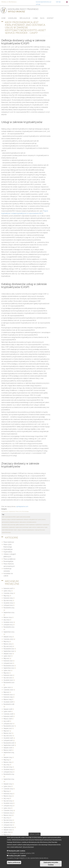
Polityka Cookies (35, 834)
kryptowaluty (5, 527)
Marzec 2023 (8, 644)
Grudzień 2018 (8, 702)
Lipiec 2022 (7, 656)
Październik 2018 (9, 704)
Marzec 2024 (8, 617)
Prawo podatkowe (9, 559)
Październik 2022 (9, 649)
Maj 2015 (6, 760)
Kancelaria (13, 18)
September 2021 (9, 668)
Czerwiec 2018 (8, 714)
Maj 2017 (6, 731)
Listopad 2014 (8, 772)
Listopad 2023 (8, 625)
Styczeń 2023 (8, 646)
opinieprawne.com (22, 506)
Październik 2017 (9, 726)
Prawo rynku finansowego (22, 511)
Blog (42, 18)
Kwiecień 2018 (8, 716)
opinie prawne (5, 522)
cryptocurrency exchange (22, 527)
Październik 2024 (9, 608)
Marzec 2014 (8, 796)
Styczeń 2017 (8, 736)
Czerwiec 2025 (8, 593)
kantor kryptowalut (30, 525)
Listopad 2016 (8, 740)
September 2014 (9, 779)
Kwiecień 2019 (8, 697)
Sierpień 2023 (8, 637)
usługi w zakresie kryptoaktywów (26, 530)
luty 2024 (6, 620)
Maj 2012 (6, 835)
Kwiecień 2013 (8, 813)
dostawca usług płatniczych (31, 519)
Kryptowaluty (12, 511)
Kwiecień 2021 (8, 675)
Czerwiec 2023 (8, 639)
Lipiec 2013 (7, 808)
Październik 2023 (9, 627)
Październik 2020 (9, 683)
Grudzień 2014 (8, 769)
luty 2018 (6, 721)
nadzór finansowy (6, 532)
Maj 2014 (6, 791)
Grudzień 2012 (8, 822)
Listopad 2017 (8, 724)
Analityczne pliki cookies (17, 856)
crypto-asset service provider (23, 517)
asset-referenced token (8, 530)
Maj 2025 (6, 596)
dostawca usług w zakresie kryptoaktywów (13, 519)
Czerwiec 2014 (8, 789)
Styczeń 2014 (8, 801)
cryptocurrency (40, 527)
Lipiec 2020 (7, 687)
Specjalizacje (25, 18)
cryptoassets (12, 527)
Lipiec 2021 (7, 670)
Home (3, 18)
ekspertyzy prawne (14, 522)
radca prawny (23, 522)
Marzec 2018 (8, 719)
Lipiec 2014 (7, 786)
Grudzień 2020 (8, 680)
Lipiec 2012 (7, 832)
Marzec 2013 (8, 815)
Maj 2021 (6, 673)
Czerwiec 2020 (8, 690)
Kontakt (50, 18)
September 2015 (9, 753)
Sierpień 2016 (8, 748)
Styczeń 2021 (8, 678)
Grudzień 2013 (8, 803)
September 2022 (9, 651)
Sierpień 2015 (8, 757)
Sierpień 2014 (8, 784)
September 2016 (9, 745)
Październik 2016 (9, 743)
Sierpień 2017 (8, 728)
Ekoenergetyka (8, 561)
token (15, 530)
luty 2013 (6, 818)
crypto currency (32, 527)
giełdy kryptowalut (20, 525)
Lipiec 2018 (7, 711)
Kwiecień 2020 (8, 695)
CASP (3, 517)
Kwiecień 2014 (8, 794)
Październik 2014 (9, 774)
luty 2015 (6, 765)
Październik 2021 (9, 666)
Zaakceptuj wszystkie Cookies (51, 864)
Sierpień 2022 (8, 654)
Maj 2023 (6, 641)
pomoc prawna (42, 519)
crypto (46, 527)
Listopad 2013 (8, 806)
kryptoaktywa (39, 525)
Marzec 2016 (8, 750)
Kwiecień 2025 (8, 598)
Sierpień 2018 (8, 709)
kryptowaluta (46, 525)
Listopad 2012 (8, 825)
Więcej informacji (28, 847)
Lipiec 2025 (7, 591)
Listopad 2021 (8, 663)
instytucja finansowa (40, 530)
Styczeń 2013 (8, 820)
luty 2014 (6, 798)
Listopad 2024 (8, 605)
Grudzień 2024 (8, 603)
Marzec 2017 (8, 733)
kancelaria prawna (31, 522)
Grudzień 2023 (8, 622)
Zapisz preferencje (14, 862)
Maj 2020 (6, 692)
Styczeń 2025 (8, 600)
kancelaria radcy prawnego (9, 525)
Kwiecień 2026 (8, 588)
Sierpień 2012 (8, 830)
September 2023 (9, 632)
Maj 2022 (6, 658)
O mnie (35, 18)
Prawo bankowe (9, 542)
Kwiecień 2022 (8, 661)
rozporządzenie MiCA (10, 517)
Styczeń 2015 (8, 767)
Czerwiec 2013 (8, 810)
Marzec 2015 (8, 762)
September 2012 (9, 827)
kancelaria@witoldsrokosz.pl (44, 2)
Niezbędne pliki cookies (17, 851)
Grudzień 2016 (8, 738)
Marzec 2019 (8, 699)
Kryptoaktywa (5, 511)
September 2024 (9, 613)
